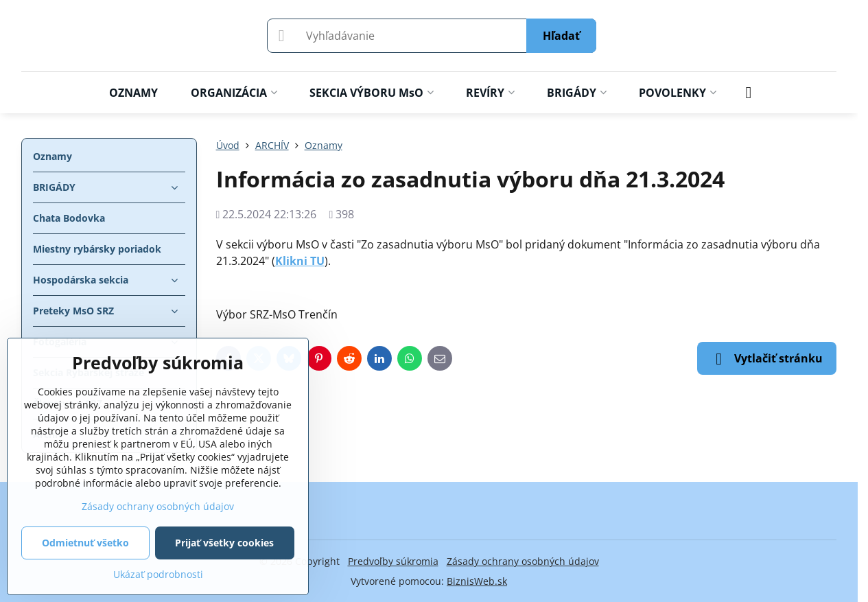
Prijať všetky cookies (224, 543)
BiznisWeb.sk (477, 581)
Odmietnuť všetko (85, 543)
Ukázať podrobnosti (158, 574)
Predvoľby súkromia (393, 561)
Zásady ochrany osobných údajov (523, 561)
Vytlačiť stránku (767, 359)
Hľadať (561, 36)
